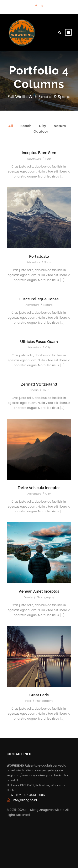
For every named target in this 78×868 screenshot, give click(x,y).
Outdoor (41, 131)
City (43, 126)
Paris (28, 701)
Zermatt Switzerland (39, 384)
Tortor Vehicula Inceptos (39, 488)
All (11, 126)
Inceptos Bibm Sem (39, 153)
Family (28, 597)
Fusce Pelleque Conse (39, 299)
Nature (60, 126)
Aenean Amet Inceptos (39, 591)
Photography (45, 597)
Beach (26, 126)
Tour (48, 159)
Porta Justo (39, 256)
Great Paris (39, 695)
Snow (48, 262)
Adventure (34, 159)
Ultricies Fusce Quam (39, 342)
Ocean (34, 390)
